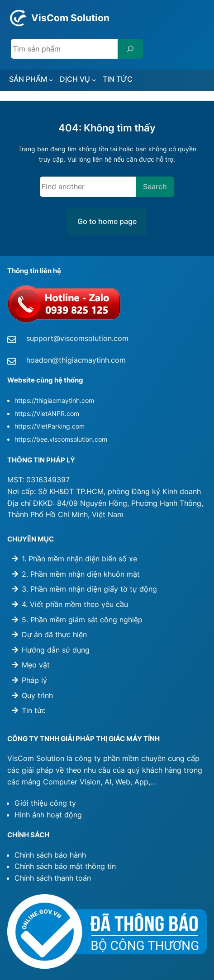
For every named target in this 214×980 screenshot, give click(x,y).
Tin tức (34, 710)
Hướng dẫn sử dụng (56, 650)
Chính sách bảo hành (50, 855)
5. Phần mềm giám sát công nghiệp (82, 620)
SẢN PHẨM (28, 79)
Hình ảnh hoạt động (48, 815)
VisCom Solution (70, 18)
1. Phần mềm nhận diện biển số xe (79, 559)
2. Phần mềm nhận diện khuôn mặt (81, 574)
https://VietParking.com (50, 426)
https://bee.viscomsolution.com (61, 439)
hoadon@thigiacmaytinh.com (76, 360)
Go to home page (107, 221)
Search (155, 187)
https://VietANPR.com (47, 413)
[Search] (130, 49)
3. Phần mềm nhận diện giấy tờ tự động (89, 589)
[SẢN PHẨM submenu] (51, 80)
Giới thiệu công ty (45, 803)
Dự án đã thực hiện (54, 635)
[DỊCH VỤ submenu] (94, 80)
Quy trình (37, 695)
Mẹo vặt (36, 665)
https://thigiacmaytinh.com (54, 400)
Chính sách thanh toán (53, 878)
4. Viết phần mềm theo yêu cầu (75, 604)
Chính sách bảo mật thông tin (65, 866)
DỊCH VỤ (75, 79)
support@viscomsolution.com (77, 338)
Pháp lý (34, 680)
